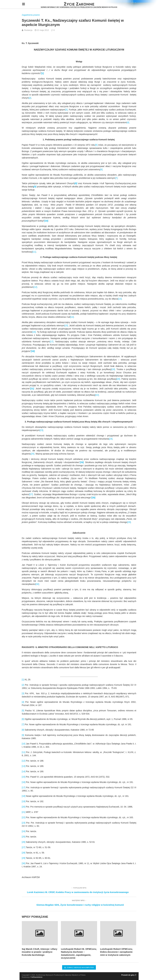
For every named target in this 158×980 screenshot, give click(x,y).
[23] (41, 430)
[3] (66, 110)
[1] (23, 680)
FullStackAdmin (36, 977)
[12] (35, 287)
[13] (120, 299)
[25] (33, 454)
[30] (37, 584)
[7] (116, 178)
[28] (24, 853)
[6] (101, 169)
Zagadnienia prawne (31, 15)
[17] (52, 342)
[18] (24, 796)
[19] (113, 369)
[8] (23, 730)
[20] (118, 379)
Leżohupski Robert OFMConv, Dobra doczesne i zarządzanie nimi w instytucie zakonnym (116, 952)
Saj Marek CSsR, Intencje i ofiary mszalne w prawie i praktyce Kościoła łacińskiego (40, 952)
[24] (111, 439)
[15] (66, 325)
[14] (72, 317)
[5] (96, 145)
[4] (128, 122)
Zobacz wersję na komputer (79, 967)
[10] (24, 744)
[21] (24, 812)
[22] (97, 395)
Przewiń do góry (129, 975)
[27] (31, 494)
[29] (129, 522)
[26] (24, 842)
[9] (23, 735)
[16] (34, 332)
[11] (34, 252)
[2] (30, 98)
